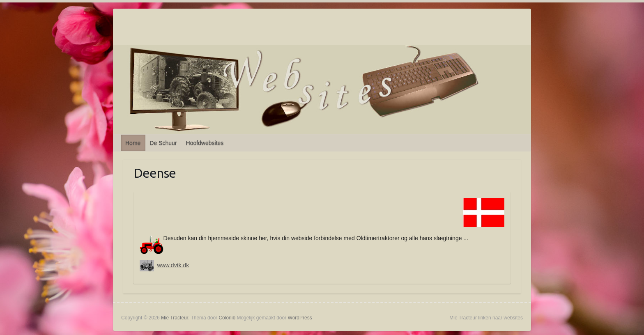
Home (133, 143)
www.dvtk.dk (173, 265)
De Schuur (163, 143)
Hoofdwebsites (205, 143)
